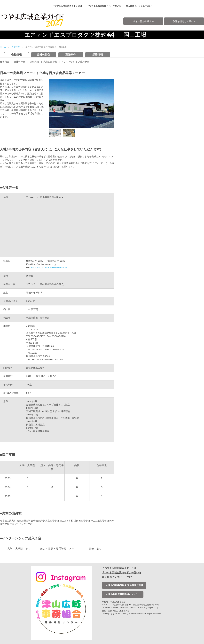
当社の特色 (44, 54)
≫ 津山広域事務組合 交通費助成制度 (124, 585)
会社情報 (16, 54)
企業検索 (16, 47)
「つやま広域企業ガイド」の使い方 (104, 6)
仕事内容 (5, 62)
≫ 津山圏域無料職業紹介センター (123, 594)
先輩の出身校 (50, 62)
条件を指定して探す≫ (184, 21)
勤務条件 (71, 54)
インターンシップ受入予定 (75, 62)
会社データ (19, 62)
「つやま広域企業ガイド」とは (67, 6)
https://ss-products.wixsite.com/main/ (49, 268)
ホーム (3, 47)
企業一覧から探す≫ (143, 21)
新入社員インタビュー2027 (139, 6)
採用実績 (34, 62)
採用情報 (98, 54)
